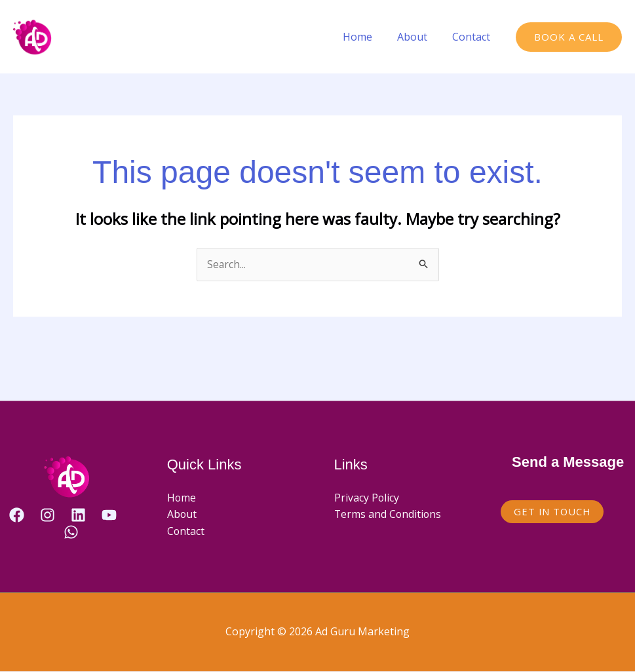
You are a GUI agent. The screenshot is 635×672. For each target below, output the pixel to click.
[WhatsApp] (71, 532)
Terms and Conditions (389, 515)
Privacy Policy (367, 498)
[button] (569, 37)
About (418, 37)
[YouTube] (109, 515)
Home (367, 37)
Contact (473, 37)
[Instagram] (48, 515)
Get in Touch (553, 511)
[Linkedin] (78, 515)
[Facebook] (17, 515)
